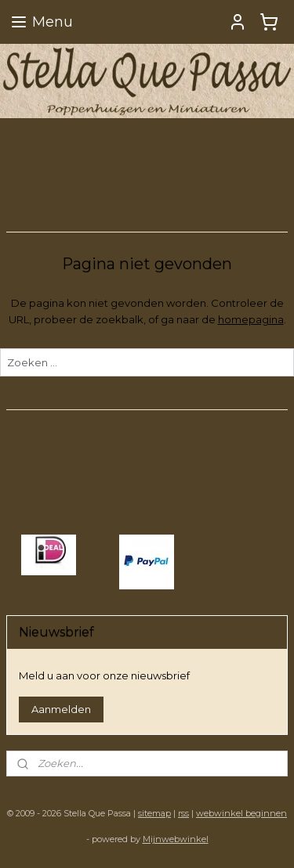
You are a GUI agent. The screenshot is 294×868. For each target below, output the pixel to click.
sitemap (154, 813)
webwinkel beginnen (241, 813)
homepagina (251, 319)
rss (183, 813)
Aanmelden (61, 709)
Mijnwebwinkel (176, 839)
